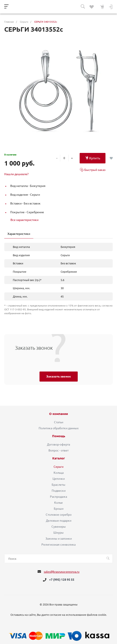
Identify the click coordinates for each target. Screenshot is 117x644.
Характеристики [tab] (19, 234)
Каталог (59, 458)
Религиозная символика (58, 545)
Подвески (59, 491)
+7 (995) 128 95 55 (62, 580)
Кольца (59, 473)
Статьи (59, 422)
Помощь (59, 436)
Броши (59, 509)
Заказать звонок (59, 376)
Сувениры (59, 527)
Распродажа (58, 497)
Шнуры (58, 533)
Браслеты (58, 485)
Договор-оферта (58, 444)
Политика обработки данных (59, 428)
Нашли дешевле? (16, 174)
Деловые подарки (59, 521)
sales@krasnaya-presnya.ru (62, 572)
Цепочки (59, 479)
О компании (58, 414)
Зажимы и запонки (59, 539)
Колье (58, 503)
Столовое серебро (59, 515)
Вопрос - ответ (58, 450)
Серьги (58, 467)
